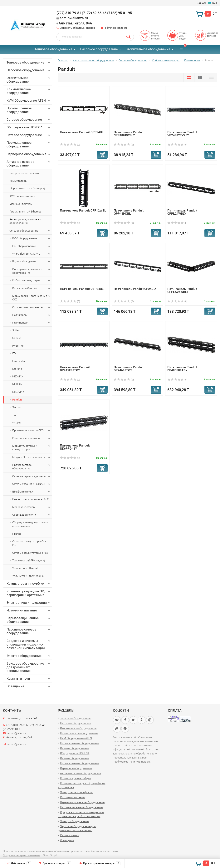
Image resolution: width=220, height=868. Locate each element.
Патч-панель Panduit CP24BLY (135, 289)
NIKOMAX (18, 392)
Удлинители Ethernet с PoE (29, 576)
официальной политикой (129, 749)
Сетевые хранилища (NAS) (32, 484)
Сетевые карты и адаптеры (32, 476)
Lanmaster (19, 361)
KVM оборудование (32, 238)
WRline (16, 423)
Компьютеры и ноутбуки (29, 584)
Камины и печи (29, 679)
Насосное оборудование (99, 49)
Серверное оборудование (29, 154)
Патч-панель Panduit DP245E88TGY (75, 369)
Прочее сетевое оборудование (32, 467)
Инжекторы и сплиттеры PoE (30, 499)
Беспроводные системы (24, 173)
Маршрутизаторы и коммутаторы (32, 447)
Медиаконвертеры (21, 204)
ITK (14, 353)
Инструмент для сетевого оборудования (32, 271)
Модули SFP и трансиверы (32, 457)
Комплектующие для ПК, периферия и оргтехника (29, 593)
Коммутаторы (18, 181)
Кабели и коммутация (32, 281)
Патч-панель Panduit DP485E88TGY (182, 369)
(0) (70, 145)
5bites (16, 330)
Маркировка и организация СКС (32, 298)
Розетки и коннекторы (32, 438)
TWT (15, 415)
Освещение (29, 686)
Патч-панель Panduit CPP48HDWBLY (129, 134)
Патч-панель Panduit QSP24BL (82, 289)
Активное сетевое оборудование (29, 163)
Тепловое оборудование (53, 49)
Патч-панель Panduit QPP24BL (82, 132)
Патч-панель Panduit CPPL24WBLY (182, 212)
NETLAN (17, 384)
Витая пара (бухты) (32, 288)
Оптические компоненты (32, 307)
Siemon (17, 407)
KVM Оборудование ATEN (29, 101)
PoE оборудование (32, 246)
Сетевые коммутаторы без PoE (29, 543)
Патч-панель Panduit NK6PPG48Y (75, 447)
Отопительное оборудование (148, 49)
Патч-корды (32, 315)
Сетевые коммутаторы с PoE (30, 553)
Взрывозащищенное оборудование (29, 620)
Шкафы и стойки (32, 492)
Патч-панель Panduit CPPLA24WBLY (182, 290)
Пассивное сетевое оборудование (29, 631)
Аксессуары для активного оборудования (26, 221)
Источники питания (29, 610)
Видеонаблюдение (32, 262)
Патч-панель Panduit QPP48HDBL (129, 212)
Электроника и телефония (29, 603)
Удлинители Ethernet (25, 568)
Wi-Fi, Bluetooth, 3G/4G (32, 254)
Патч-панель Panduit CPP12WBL (83, 210)
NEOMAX (18, 376)
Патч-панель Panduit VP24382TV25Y (182, 134)
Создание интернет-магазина (21, 855)
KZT (207, 3)
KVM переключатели (22, 196)
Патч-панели (32, 323)
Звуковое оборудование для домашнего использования (29, 667)
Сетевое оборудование (29, 120)
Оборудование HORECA (29, 127)
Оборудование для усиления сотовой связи (30, 524)
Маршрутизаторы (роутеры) (27, 188)
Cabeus (17, 338)
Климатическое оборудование (29, 91)
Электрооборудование (29, 656)
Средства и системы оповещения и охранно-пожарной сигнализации (29, 644)
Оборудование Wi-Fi (32, 515)
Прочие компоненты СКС (32, 431)
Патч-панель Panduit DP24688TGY (129, 369)
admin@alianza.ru (116, 28)
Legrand (17, 369)
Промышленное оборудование (29, 110)
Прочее (17, 534)
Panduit (17, 400)
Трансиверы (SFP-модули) (29, 560)
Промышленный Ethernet (25, 212)
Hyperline (18, 346)
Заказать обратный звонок (78, 28)
